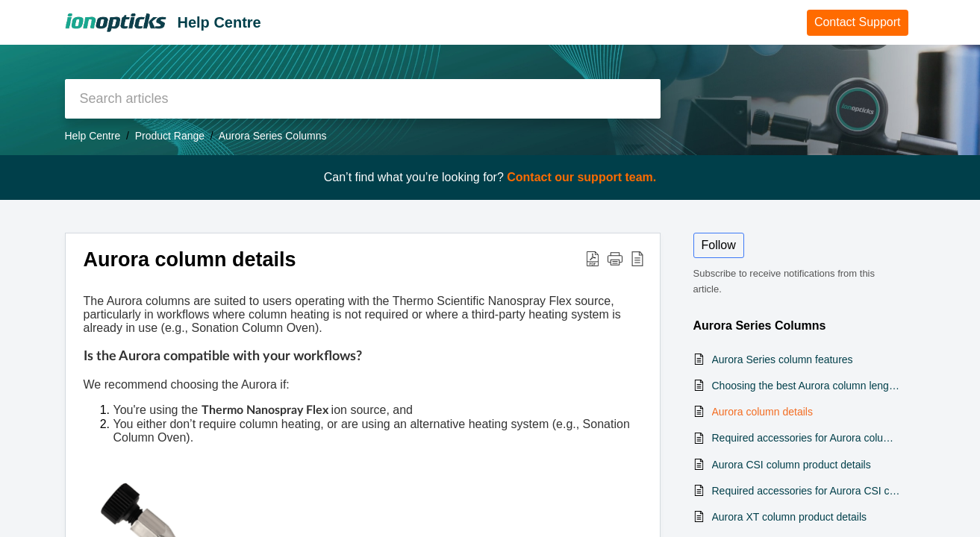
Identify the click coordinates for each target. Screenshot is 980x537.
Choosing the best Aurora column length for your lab (806, 386)
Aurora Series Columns (273, 136)
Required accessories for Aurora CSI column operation (806, 491)
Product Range (170, 136)
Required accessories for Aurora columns (806, 438)
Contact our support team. (581, 177)
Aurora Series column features (783, 359)
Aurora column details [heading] (190, 260)
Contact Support (858, 22)
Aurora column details (762, 412)
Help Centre (93, 136)
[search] (363, 99)
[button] (593, 258)
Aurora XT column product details (790, 517)
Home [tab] (776, 21)
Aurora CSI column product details (792, 465)
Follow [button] (719, 245)
